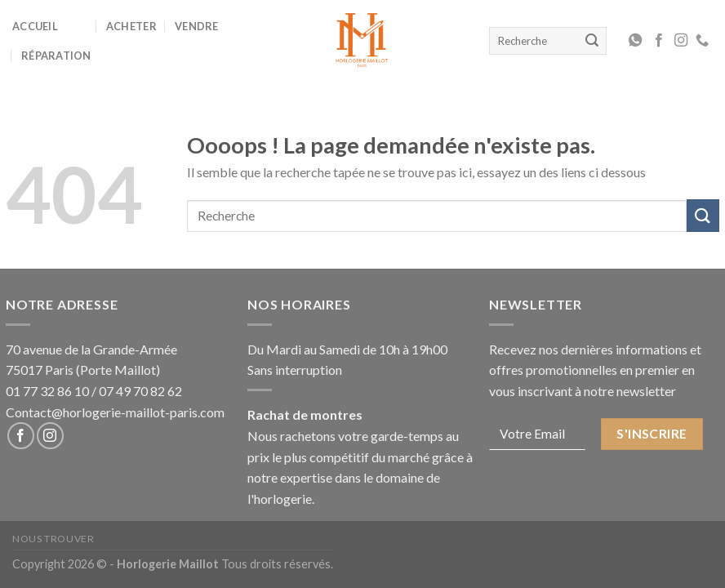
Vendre (197, 26)
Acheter (131, 26)
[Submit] (703, 215)
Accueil (35, 26)
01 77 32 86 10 (47, 391)
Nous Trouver (53, 539)
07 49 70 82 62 (140, 391)
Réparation (56, 56)
